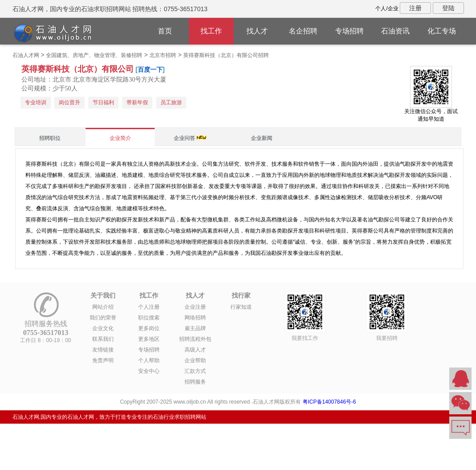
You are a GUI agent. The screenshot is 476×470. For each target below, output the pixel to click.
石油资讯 (395, 31)
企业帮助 (195, 360)
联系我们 (103, 339)
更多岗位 (149, 328)
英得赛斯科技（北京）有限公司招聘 (226, 55)
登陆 (448, 8)
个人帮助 (149, 360)
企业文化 (103, 328)
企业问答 (185, 138)
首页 (165, 31)
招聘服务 (195, 382)
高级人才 (195, 350)
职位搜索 (149, 318)
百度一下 (150, 69)
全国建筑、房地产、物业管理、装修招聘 (94, 55)
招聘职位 (50, 138)
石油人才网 (26, 55)
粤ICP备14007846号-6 (329, 402)
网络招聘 (195, 318)
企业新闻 (262, 138)
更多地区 (149, 339)
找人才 (257, 31)
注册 (415, 8)
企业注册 (195, 307)
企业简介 (120, 138)
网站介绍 (103, 307)
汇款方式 (195, 371)
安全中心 (149, 371)
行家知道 (241, 307)
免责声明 (103, 360)
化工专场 (442, 31)
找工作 (211, 31)
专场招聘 (349, 31)
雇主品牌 (195, 328)
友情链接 (103, 350)
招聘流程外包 (195, 339)
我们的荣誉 (103, 318)
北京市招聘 (163, 55)
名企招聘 (303, 31)
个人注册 (149, 307)
